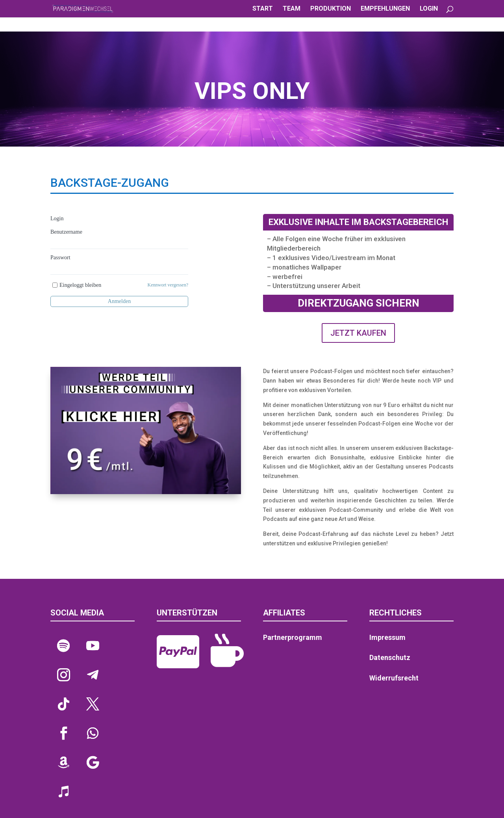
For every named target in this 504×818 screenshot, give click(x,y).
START (263, 9)
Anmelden (119, 301)
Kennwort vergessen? (168, 285)
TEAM (292, 9)
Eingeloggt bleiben (80, 285)
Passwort (60, 257)
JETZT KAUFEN (358, 333)
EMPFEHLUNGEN (385, 9)
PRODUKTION (331, 9)
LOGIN (429, 9)
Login (57, 218)
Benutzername (66, 232)
